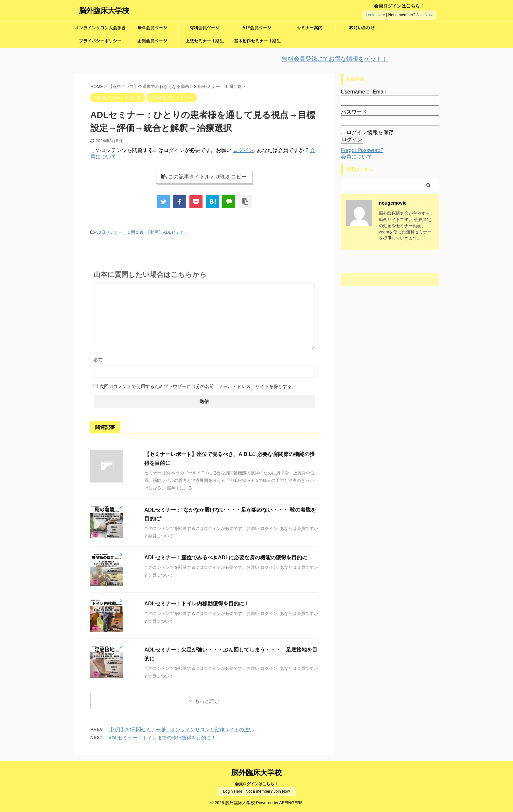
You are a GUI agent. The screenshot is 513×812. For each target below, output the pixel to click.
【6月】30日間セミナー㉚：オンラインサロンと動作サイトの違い (181, 729)
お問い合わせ (362, 28)
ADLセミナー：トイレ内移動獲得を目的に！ (197, 604)
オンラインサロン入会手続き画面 (100, 30)
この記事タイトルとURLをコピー (204, 177)
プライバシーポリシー (100, 41)
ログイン (243, 150)
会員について (357, 157)
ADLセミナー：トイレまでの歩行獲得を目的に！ (162, 738)
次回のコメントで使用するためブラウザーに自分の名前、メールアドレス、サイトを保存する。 (198, 386)
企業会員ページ (152, 41)
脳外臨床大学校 (104, 11)
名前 (98, 360)
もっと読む (207, 701)
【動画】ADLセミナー (167, 232)
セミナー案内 (310, 28)
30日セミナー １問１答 (120, 232)
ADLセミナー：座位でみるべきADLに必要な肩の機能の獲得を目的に (226, 558)
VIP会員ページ (257, 28)
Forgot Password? (362, 150)
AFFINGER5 (291, 803)
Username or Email (363, 92)
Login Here (375, 15)
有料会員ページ (205, 28)
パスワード (354, 112)
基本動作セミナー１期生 (257, 41)
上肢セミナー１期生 (205, 41)
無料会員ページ (152, 28)
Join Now (425, 15)
